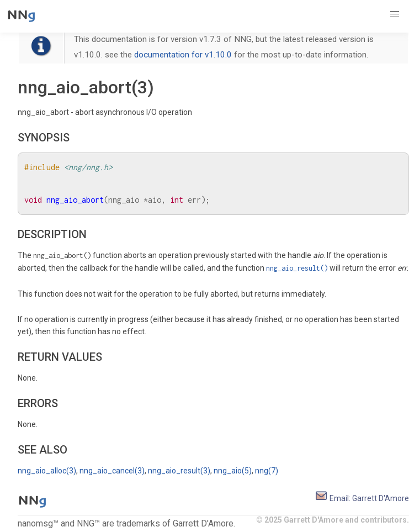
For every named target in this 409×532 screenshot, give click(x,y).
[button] (395, 14)
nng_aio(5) (233, 471)
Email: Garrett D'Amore (362, 498)
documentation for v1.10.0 (183, 55)
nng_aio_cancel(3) (112, 471)
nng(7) (267, 471)
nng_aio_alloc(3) (47, 471)
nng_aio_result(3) (179, 471)
